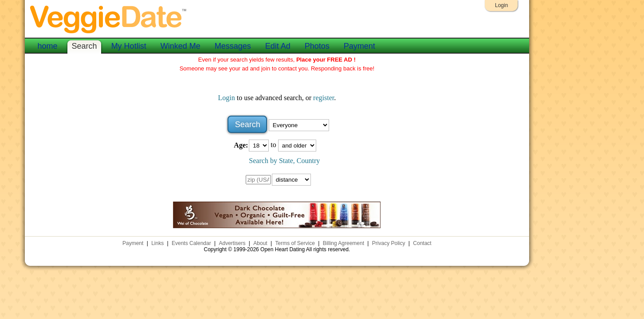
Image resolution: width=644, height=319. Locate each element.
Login (501, 5)
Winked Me (181, 46)
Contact (422, 243)
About (260, 243)
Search (84, 46)
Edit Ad (278, 46)
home (48, 46)
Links (157, 243)
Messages (233, 46)
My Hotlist (129, 46)
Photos (317, 46)
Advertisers (232, 243)
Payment (359, 46)
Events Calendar (191, 243)
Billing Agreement (344, 243)
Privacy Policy (389, 243)
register (324, 98)
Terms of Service (295, 243)
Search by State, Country (284, 161)
